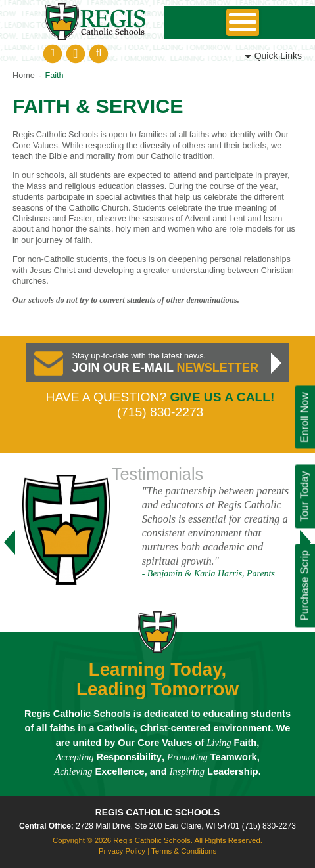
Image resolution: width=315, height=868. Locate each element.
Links (278, 56)
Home (24, 76)
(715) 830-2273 (269, 826)
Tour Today (304, 496)
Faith (54, 76)
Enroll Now (304, 417)
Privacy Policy (122, 851)
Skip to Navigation (243, 22)
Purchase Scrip (304, 585)
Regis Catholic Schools (158, 812)
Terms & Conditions (184, 851)
